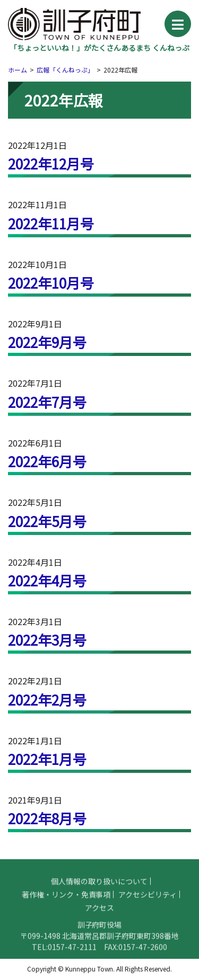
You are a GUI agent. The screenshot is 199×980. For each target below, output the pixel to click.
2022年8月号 (47, 818)
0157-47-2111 (72, 953)
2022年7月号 (47, 402)
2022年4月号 (47, 580)
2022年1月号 (47, 759)
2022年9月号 (47, 342)
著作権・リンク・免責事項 (66, 901)
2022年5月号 (47, 521)
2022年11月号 (51, 223)
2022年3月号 (47, 640)
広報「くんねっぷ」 (65, 70)
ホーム (18, 70)
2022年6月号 (47, 461)
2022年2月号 (47, 700)
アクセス (99, 914)
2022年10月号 (51, 283)
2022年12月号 (51, 163)
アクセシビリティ (148, 901)
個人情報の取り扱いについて (99, 887)
